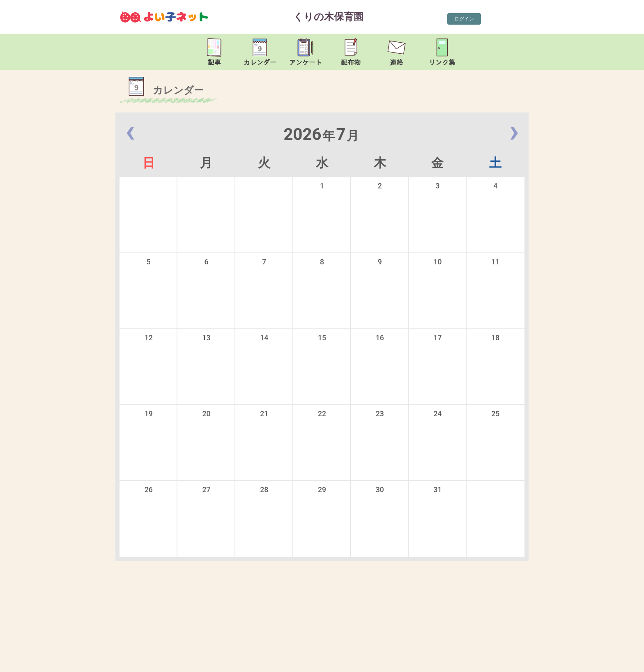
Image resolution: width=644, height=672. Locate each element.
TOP (610, 660)
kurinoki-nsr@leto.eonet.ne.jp (208, 664)
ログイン (464, 19)
